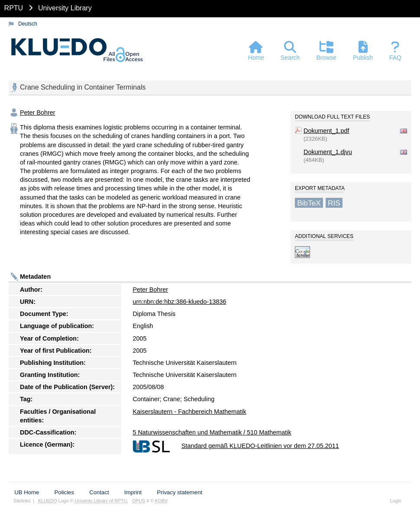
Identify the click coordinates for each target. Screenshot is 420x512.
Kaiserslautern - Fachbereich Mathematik (189, 412)
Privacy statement (179, 492)
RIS (334, 203)
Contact (99, 492)
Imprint (133, 492)
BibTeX (309, 203)
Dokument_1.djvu (328, 152)
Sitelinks (22, 501)
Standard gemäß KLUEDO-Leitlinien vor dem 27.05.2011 (260, 446)
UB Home (27, 492)
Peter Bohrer (38, 113)
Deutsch (28, 24)
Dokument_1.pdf (326, 131)
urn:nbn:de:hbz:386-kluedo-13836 (179, 302)
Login (396, 501)
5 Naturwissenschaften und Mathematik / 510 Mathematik (212, 432)
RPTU (14, 8)
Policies (64, 492)
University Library (65, 8)
